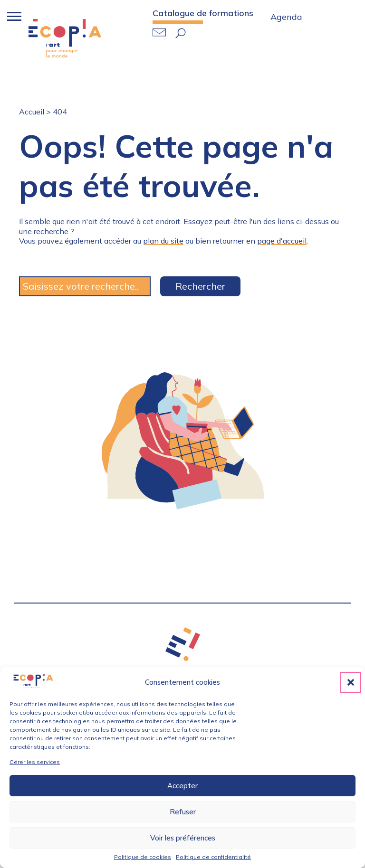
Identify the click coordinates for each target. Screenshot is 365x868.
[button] (351, 682)
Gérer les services (35, 762)
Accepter (182, 786)
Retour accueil (65, 38)
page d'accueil (282, 241)
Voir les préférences (183, 838)
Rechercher (200, 286)
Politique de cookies (143, 857)
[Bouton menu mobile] (12, 17)
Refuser (183, 812)
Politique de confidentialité (213, 857)
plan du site (163, 241)
